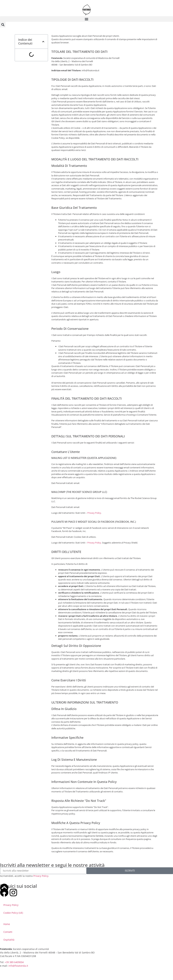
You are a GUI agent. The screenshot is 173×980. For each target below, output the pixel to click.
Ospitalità (9, 940)
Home (7, 924)
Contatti (8, 932)
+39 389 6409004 (14, 962)
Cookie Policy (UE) (13, 913)
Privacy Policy (94, 513)
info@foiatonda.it (18, 966)
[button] (86, 19)
